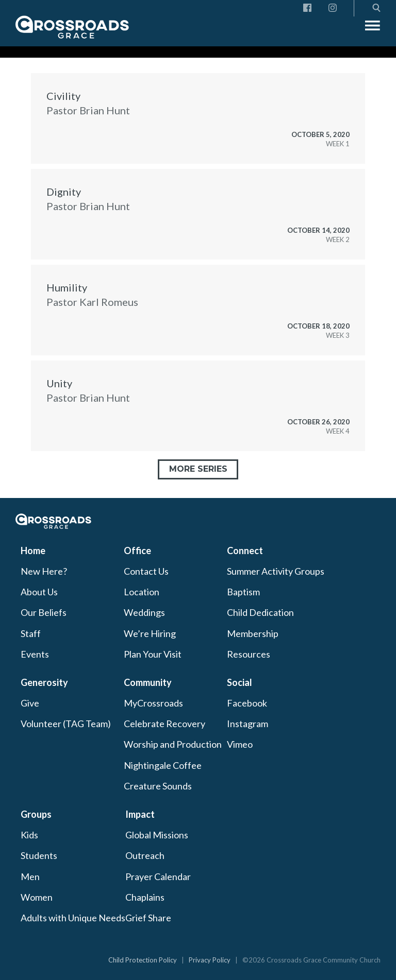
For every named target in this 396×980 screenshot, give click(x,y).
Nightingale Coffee (163, 765)
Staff (31, 633)
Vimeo (240, 744)
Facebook (247, 703)
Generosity (44, 682)
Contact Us (146, 571)
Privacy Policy (210, 960)
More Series (198, 469)
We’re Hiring (150, 633)
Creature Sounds (158, 786)
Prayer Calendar (158, 876)
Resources (249, 654)
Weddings (144, 612)
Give (30, 703)
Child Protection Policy (143, 960)
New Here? (44, 571)
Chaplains (145, 897)
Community (148, 682)
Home (33, 551)
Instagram (247, 724)
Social (240, 682)
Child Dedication (260, 612)
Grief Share (148, 918)
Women (37, 897)
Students (39, 855)
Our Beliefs (44, 612)
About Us (39, 592)
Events (35, 654)
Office (137, 551)
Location (142, 592)
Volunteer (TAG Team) (66, 724)
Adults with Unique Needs (73, 918)
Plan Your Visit (153, 654)
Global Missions (157, 835)
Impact (140, 814)
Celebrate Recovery (164, 724)
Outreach (145, 855)
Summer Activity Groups (276, 571)
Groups (36, 814)
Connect (245, 551)
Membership (253, 633)
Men (30, 876)
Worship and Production (173, 744)
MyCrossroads (153, 703)
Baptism (243, 592)
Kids (29, 835)
